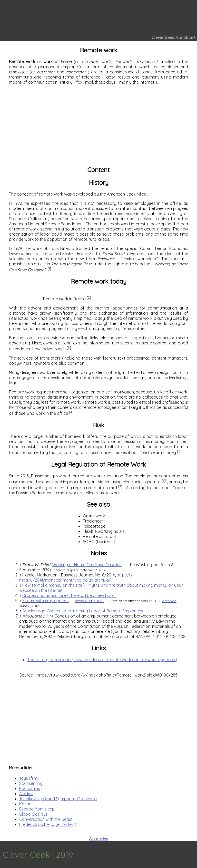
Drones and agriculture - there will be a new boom (69, 595)
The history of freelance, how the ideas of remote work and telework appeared (102, 660)
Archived (169, 601)
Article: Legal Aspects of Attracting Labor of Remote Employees (83, 611)
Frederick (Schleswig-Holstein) (48, 824)
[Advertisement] (98, 125)
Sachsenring (31, 783)
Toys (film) (29, 778)
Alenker (26, 794)
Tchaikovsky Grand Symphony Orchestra (58, 799)
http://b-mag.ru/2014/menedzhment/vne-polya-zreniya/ (76, 577)
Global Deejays (33, 814)
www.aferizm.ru (89, 601)
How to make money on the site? (53, 585)
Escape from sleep (37, 809)
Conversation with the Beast (46, 819)
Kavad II (27, 804)
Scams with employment (46, 601)
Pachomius (30, 788)
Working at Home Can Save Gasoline (87, 565)
